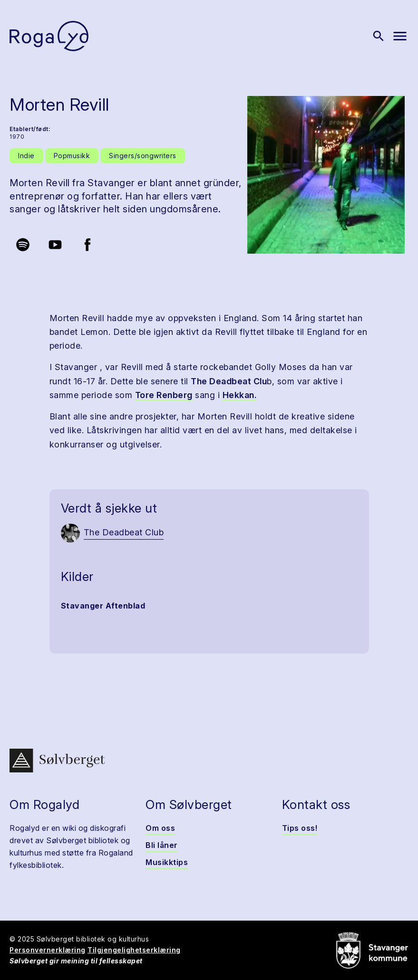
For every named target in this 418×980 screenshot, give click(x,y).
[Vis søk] (379, 36)
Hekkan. (240, 395)
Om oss (160, 828)
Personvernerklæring (48, 950)
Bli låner (162, 845)
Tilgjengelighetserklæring (134, 950)
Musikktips (167, 862)
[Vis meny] (400, 36)
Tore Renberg (164, 395)
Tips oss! (300, 828)
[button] (326, 175)
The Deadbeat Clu (229, 381)
